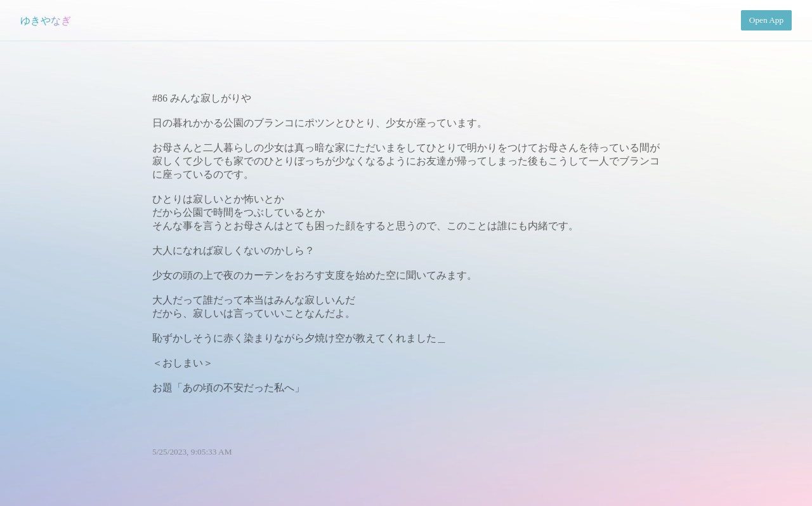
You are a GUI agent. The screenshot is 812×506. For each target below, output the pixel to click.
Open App (766, 20)
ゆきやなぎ (46, 21)
